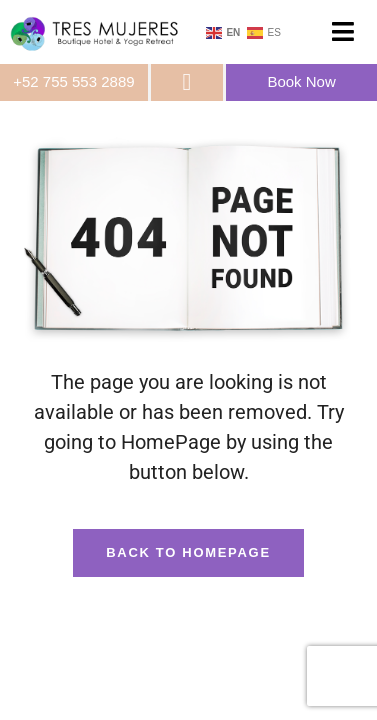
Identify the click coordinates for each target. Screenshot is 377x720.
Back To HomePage (188, 552)
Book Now (301, 81)
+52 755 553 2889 (73, 81)
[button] (343, 32)
